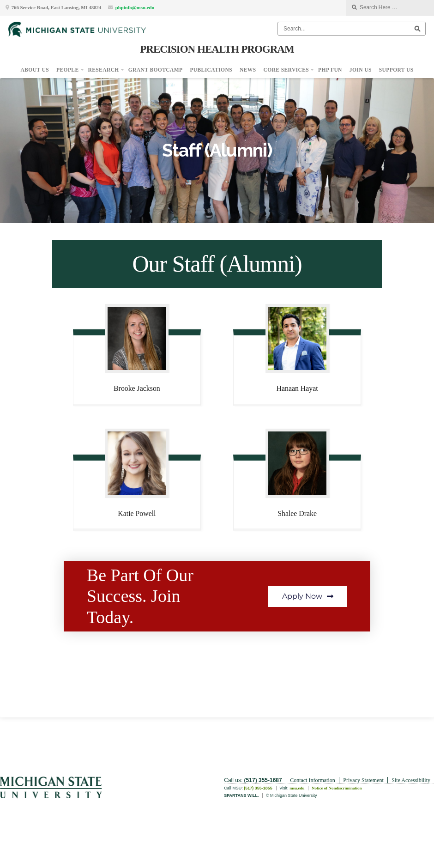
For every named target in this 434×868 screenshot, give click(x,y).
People (67, 70)
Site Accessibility (411, 780)
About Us (35, 70)
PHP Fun (330, 70)
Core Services (286, 70)
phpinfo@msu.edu (135, 7)
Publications (211, 70)
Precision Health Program (217, 49)
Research (104, 70)
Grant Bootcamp (156, 70)
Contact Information (313, 780)
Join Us (361, 70)
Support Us (396, 70)
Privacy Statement (363, 780)
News (248, 70)
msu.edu (297, 788)
